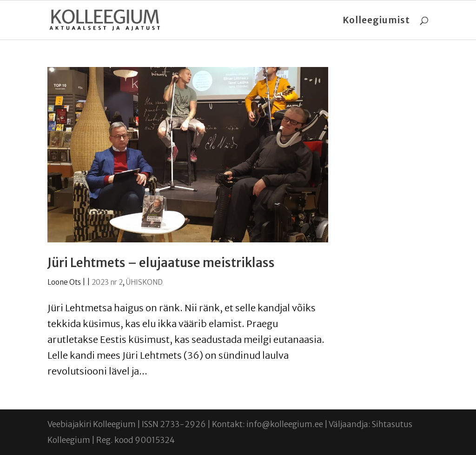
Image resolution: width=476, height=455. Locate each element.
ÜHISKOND (144, 282)
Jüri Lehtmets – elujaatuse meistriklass (161, 263)
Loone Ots (64, 282)
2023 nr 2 (107, 282)
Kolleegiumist (376, 21)
